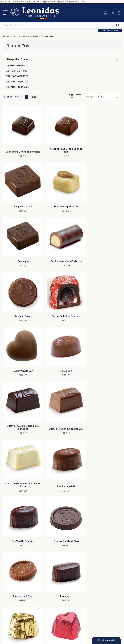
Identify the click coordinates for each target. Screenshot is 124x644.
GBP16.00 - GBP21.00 (17, 82)
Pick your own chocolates (20, 569)
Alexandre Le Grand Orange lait (62, 148)
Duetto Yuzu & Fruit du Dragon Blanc (22, 362)
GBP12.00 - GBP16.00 (17, 76)
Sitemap (85, 639)
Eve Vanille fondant (102, 363)
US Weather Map (75, 533)
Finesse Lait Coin (62, 415)
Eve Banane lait (62, 363)
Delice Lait (22, 308)
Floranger (102, 415)
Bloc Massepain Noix (22, 201)
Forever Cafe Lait (22, 467)
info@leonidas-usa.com (21, 507)
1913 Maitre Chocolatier (18, 554)
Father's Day (13, 559)
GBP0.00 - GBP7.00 (16, 66)
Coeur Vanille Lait (102, 253)
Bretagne (62, 201)
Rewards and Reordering (80, 523)
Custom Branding (15, 578)
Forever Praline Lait (62, 467)
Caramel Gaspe (22, 253)
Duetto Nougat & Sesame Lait (102, 307)
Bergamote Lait (102, 149)
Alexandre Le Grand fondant (22, 149)
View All (10, 583)
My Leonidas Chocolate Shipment (85, 509)
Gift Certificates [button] (110, 31)
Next (35, 97)
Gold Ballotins (13, 549)
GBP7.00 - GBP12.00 (17, 71)
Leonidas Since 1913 (77, 513)
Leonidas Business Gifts (80, 504)
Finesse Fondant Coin (22, 415)
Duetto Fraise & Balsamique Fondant (62, 307)
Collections (12, 564)
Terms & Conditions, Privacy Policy (85, 528)
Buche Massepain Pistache (102, 201)
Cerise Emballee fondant (62, 253)
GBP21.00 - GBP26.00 (17, 87)
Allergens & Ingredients (79, 518)
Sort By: (90, 97)
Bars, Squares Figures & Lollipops (24, 574)
